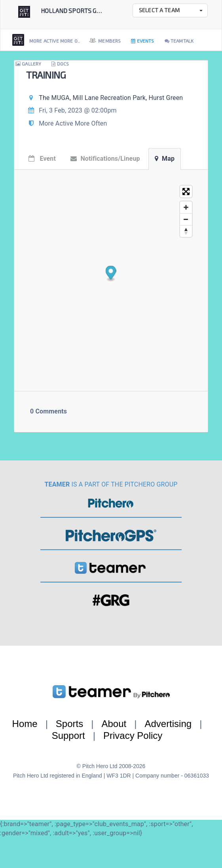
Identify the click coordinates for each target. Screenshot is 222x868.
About (114, 724)
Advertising (168, 724)
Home (25, 724)
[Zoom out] (186, 219)
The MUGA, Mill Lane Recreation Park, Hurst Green (111, 98)
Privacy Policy (133, 736)
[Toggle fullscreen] (186, 192)
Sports (69, 724)
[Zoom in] (186, 207)
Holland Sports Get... (74, 11)
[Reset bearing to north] (186, 231)
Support (68, 736)
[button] (170, 10)
